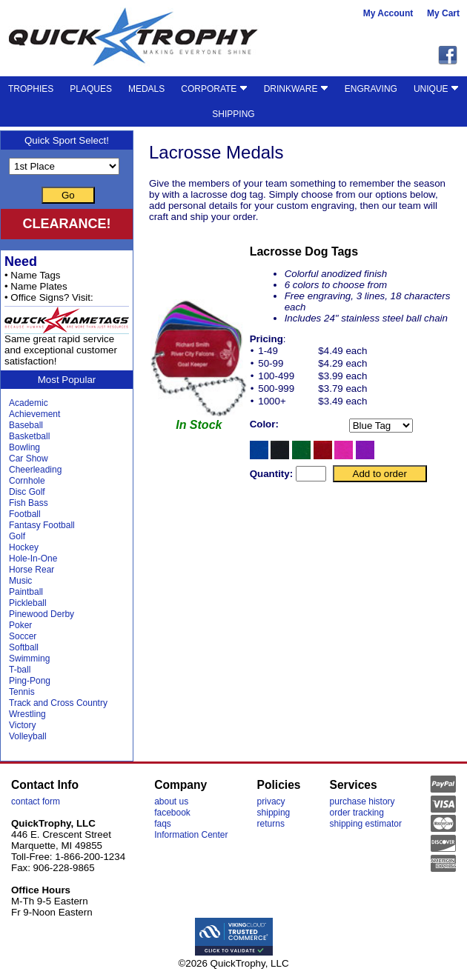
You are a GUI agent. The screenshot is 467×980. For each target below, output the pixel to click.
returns (271, 824)
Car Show (29, 459)
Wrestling (27, 714)
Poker (20, 625)
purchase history (362, 801)
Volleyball (28, 736)
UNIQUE (436, 89)
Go (68, 195)
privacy (271, 801)
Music (20, 581)
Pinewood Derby (42, 614)
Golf (17, 536)
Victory (22, 725)
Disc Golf (27, 492)
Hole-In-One (33, 559)
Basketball (29, 436)
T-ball (20, 670)
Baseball (26, 425)
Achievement (34, 414)
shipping (274, 813)
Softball (24, 647)
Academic (29, 403)
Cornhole (27, 481)
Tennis (22, 692)
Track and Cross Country (58, 703)
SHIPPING (233, 114)
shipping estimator (366, 824)
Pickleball (28, 603)
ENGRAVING (371, 89)
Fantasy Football (42, 525)
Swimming (29, 659)
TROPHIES (31, 89)
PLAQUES (91, 89)
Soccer (23, 636)
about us (171, 801)
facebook (172, 813)
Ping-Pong (30, 681)
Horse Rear (32, 570)
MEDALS (146, 89)
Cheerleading (35, 470)
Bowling (24, 447)
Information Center (191, 835)
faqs (163, 824)
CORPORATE (214, 89)
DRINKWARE (296, 89)
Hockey (24, 547)
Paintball (26, 592)
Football (25, 514)
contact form (36, 801)
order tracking (357, 813)
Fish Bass (29, 503)
